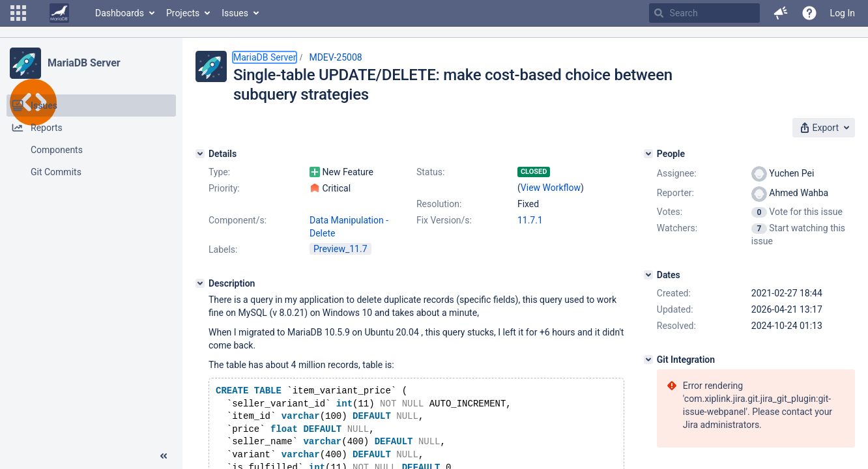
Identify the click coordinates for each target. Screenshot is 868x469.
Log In (843, 13)
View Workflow (551, 188)
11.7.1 (530, 220)
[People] (648, 154)
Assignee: (677, 173)
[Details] (200, 154)
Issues (235, 13)
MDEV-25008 (335, 57)
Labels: (223, 249)
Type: (219, 172)
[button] (18, 13)
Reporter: (675, 193)
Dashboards (120, 13)
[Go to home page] (59, 13)
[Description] (200, 283)
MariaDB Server (84, 63)
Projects (183, 13)
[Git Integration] (648, 360)
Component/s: (238, 220)
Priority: (224, 188)
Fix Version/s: (444, 220)
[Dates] (648, 275)
